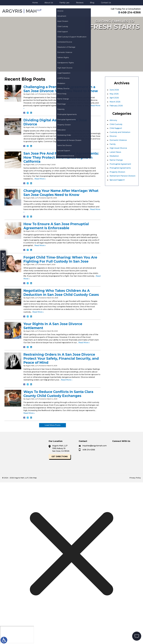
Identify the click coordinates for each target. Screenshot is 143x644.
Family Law (64, 3)
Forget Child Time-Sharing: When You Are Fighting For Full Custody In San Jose (60, 259)
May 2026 (114, 94)
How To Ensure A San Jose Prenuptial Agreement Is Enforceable (56, 226)
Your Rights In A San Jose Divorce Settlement (53, 326)
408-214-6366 (116, 450)
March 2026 (115, 102)
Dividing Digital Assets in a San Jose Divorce (55, 122)
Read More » (66, 141)
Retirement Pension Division (122, 176)
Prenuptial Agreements (120, 168)
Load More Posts (53, 425)
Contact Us (106, 3)
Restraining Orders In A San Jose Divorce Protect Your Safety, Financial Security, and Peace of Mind (61, 359)
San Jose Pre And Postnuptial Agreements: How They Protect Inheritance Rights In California (61, 157)
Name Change (116, 160)
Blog (92, 3)
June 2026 (114, 90)
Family (113, 144)
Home (35, 3)
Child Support (116, 128)
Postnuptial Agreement (120, 164)
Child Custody (116, 124)
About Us (49, 3)
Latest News (115, 152)
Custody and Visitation (120, 132)
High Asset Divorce (118, 148)
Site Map (33, 478)
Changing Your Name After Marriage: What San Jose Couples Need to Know (61, 193)
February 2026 (116, 106)
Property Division (117, 172)
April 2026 (114, 98)
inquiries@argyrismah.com (122, 446)
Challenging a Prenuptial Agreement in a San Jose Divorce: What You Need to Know (61, 89)
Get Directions (35, 457)
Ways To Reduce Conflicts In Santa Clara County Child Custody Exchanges (58, 394)
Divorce (113, 136)
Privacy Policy (135, 478)
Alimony (113, 120)
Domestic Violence (118, 140)
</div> (17, 635)
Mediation (114, 156)
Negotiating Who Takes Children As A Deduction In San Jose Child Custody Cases (61, 293)
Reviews (80, 3)
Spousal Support (117, 180)
